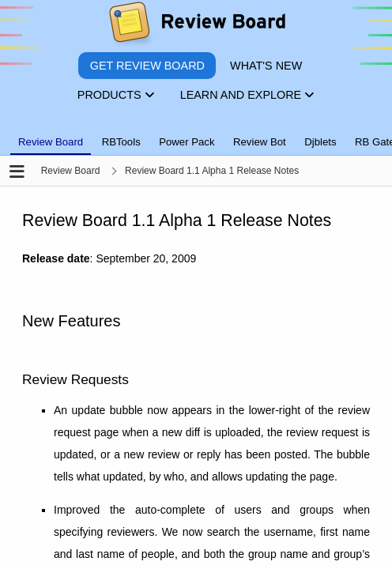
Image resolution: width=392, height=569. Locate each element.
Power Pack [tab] (187, 142)
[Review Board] (196, 26)
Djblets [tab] (320, 142)
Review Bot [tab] (260, 142)
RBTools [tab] (121, 142)
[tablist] (196, 133)
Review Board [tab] (51, 142)
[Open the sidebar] (17, 173)
